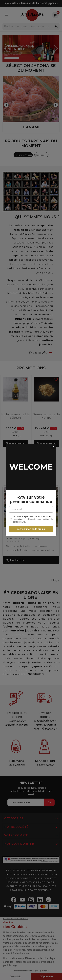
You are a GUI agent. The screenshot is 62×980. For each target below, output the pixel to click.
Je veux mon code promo (31, 529)
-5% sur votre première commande (31, 499)
